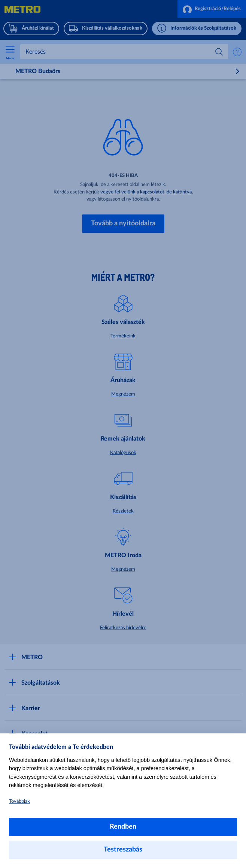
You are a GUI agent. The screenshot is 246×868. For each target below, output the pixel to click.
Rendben (123, 827)
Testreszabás (123, 850)
